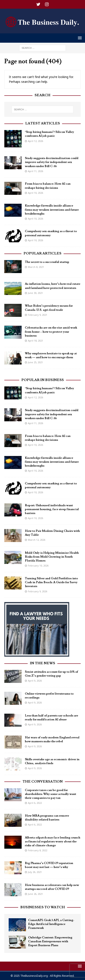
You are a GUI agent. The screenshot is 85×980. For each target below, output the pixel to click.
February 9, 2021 (38, 315)
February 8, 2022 (38, 850)
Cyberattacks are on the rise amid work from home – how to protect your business (51, 332)
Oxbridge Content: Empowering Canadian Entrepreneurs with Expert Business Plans (50, 941)
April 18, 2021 (35, 341)
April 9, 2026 (35, 681)
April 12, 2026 (35, 141)
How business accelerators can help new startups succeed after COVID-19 (52, 887)
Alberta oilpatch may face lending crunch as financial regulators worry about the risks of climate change (53, 842)
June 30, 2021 (35, 293)
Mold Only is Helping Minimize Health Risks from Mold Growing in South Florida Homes (52, 557)
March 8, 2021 (36, 267)
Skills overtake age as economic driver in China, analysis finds (52, 761)
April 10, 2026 (35, 193)
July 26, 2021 (35, 872)
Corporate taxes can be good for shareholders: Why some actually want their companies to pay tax (51, 794)
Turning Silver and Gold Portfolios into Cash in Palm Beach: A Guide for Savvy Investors (51, 582)
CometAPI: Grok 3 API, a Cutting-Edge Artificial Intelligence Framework (51, 924)
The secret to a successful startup (47, 262)
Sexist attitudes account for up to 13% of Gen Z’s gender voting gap (51, 674)
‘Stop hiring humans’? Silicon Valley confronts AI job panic (49, 134)
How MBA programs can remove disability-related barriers (47, 818)
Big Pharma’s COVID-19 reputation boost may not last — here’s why (49, 865)
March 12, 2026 (37, 540)
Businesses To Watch (43, 907)
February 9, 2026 (38, 591)
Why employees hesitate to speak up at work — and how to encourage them (51, 355)
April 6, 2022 (35, 803)
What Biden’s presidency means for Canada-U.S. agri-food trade (49, 308)
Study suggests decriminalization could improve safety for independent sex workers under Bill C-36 (52, 162)
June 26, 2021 (35, 894)
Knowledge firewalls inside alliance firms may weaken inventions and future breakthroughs (52, 210)
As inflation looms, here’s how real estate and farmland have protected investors (53, 286)
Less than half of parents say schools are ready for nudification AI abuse (51, 718)
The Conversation (43, 781)
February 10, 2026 (38, 566)
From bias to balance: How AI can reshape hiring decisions (48, 186)
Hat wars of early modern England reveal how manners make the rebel (52, 739)
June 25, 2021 (35, 362)
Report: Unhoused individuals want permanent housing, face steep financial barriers (52, 509)
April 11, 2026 (35, 171)
